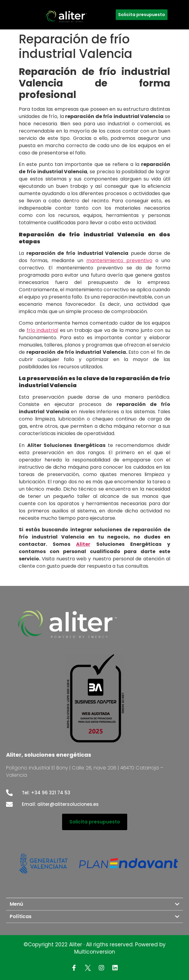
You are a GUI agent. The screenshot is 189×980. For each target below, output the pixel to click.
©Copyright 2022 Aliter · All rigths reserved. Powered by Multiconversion (95, 948)
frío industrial (43, 330)
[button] (94, 904)
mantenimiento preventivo (119, 260)
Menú (16, 904)
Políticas (21, 916)
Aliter (83, 544)
